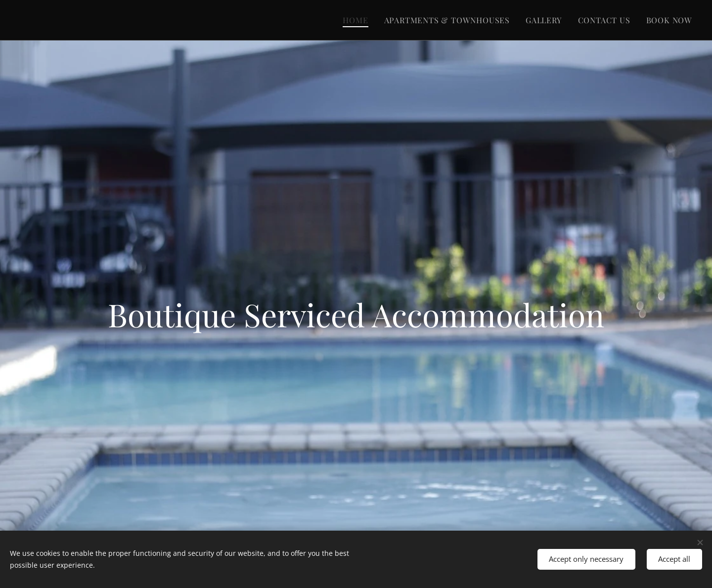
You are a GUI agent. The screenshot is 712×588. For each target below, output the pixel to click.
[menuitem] (358, 20)
